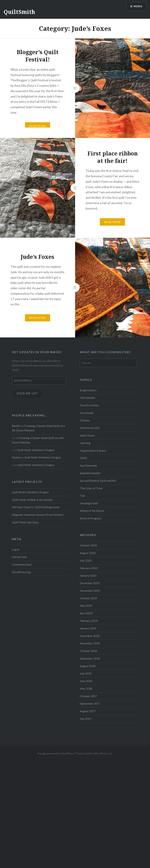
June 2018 (86, 681)
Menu (138, 6)
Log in (16, 550)
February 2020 (89, 568)
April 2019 (86, 613)
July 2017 (86, 719)
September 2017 (90, 704)
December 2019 (90, 583)
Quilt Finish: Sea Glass (25, 522)
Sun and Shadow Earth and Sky (98, 481)
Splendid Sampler (90, 473)
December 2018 (90, 636)
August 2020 (88, 553)
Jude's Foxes (87, 435)
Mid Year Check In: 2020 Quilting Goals (36, 507)
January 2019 (88, 628)
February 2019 (89, 621)
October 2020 (88, 545)
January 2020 (88, 575)
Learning (85, 443)
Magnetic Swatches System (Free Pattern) (38, 515)
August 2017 (88, 711)
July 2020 (86, 561)
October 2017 (88, 696)
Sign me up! (27, 393)
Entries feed (19, 557)
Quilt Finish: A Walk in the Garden (32, 500)
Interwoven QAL (90, 428)
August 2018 (88, 666)
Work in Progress (91, 518)
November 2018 (90, 643)
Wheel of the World (92, 511)
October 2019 (88, 598)
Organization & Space (93, 451)
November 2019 (90, 591)
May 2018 (86, 689)
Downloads (87, 413)
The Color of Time (91, 488)
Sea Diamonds (88, 465)
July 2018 (86, 673)
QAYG (83, 458)
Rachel (16, 426)
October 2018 (88, 651)
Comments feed (22, 564)
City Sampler (88, 398)
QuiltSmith (19, 12)
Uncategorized (89, 503)
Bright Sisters (88, 390)
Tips (83, 496)
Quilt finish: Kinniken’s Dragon (36, 450)
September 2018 (90, 658)
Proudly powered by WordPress (55, 753)
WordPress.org (21, 572)
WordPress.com (103, 753)
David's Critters (89, 405)
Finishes (85, 420)
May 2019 (86, 606)
